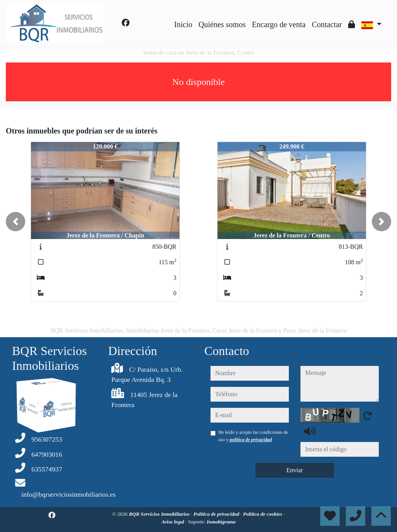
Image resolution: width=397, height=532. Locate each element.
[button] (16, 222)
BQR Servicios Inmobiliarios (160, 514)
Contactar (327, 24)
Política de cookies (263, 514)
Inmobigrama (221, 522)
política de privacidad (251, 440)
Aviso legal (173, 522)
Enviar (295, 470)
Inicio (183, 24)
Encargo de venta (279, 24)
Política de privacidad (217, 514)
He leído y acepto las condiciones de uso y (253, 436)
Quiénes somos (222, 24)
